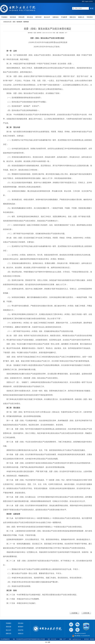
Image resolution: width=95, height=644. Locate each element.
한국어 (91, 1)
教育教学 (21, 627)
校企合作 (9, 630)
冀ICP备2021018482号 (80, 633)
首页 (83, 1)
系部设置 (9, 627)
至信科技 (92, 639)
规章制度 (26, 22)
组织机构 (19, 22)
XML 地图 (47, 642)
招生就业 (21, 623)
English (87, 1)
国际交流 (9, 634)
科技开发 (21, 630)
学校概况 (9, 623)
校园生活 (21, 634)
